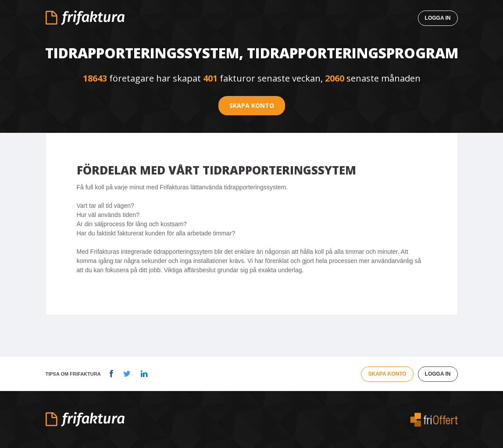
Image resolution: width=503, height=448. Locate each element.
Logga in (438, 18)
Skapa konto (252, 105)
